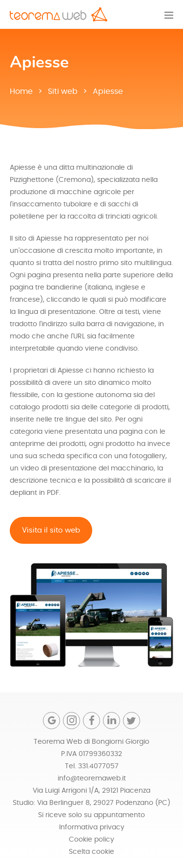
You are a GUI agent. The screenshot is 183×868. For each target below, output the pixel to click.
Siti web (63, 91)
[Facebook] (91, 721)
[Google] (51, 721)
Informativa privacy (92, 827)
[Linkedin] (112, 721)
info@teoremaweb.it (92, 779)
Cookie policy (91, 840)
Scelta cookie (91, 852)
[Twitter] (132, 721)
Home (21, 91)
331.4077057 (98, 766)
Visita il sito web (51, 530)
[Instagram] (71, 721)
